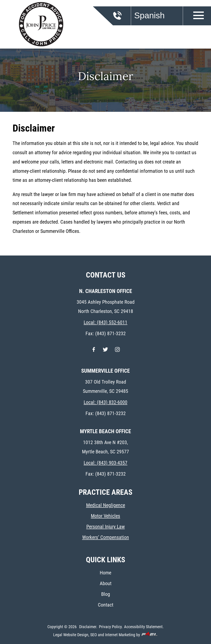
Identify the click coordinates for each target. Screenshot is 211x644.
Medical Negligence (106, 505)
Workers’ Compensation (106, 537)
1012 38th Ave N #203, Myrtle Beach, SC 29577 (105, 447)
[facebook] (94, 352)
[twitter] (105, 352)
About (106, 583)
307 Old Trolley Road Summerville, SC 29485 (105, 387)
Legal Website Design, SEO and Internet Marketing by (105, 634)
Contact (106, 605)
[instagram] (117, 352)
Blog (106, 594)
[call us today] (124, 18)
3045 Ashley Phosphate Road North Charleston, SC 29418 (106, 307)
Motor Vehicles (105, 516)
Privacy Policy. (111, 627)
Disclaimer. (88, 627)
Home (105, 573)
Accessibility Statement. (144, 627)
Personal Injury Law (106, 527)
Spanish (149, 15)
